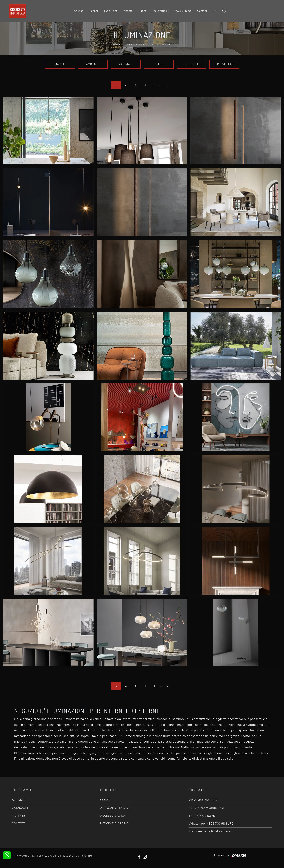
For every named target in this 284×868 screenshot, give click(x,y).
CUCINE (105, 800)
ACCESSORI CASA (113, 816)
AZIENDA (18, 800)
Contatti (202, 11)
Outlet (142, 11)
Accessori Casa (135, 45)
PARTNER (19, 816)
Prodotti (128, 11)
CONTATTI (19, 824)
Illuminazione (161, 45)
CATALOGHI (20, 808)
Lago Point (111, 11)
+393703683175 (220, 824)
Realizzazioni (160, 11)
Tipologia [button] (192, 64)
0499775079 (205, 816)
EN (215, 11)
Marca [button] (60, 64)
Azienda (79, 11)
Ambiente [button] (93, 64)
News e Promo (182, 11)
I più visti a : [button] (224, 64)
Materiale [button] (126, 64)
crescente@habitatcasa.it (215, 831)
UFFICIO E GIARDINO (114, 824)
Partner (94, 11)
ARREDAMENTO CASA (116, 808)
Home (117, 45)
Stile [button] (158, 64)
